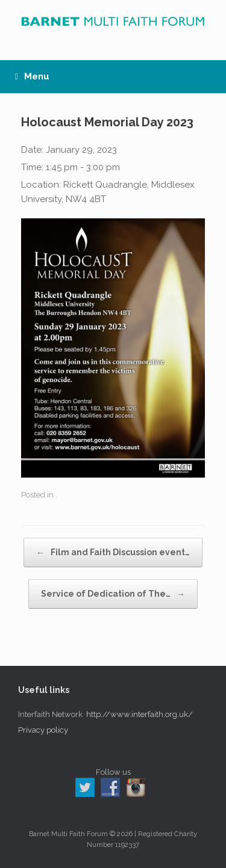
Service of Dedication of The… (113, 594)
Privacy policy (43, 730)
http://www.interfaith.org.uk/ (140, 714)
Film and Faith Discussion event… (113, 553)
